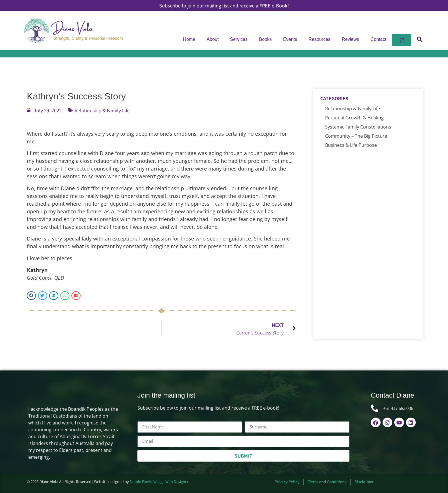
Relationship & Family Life (102, 110)
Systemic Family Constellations (358, 127)
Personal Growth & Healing (354, 118)
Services (239, 39)
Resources (319, 39)
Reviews (350, 39)
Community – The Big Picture (356, 136)
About (213, 39)
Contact (378, 39)
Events (290, 39)
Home (189, 39)
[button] (419, 39)
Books (265, 39)
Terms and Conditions (327, 482)
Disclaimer (364, 482)
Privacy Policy (287, 482)
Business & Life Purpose (351, 145)
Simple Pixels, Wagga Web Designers (160, 482)
